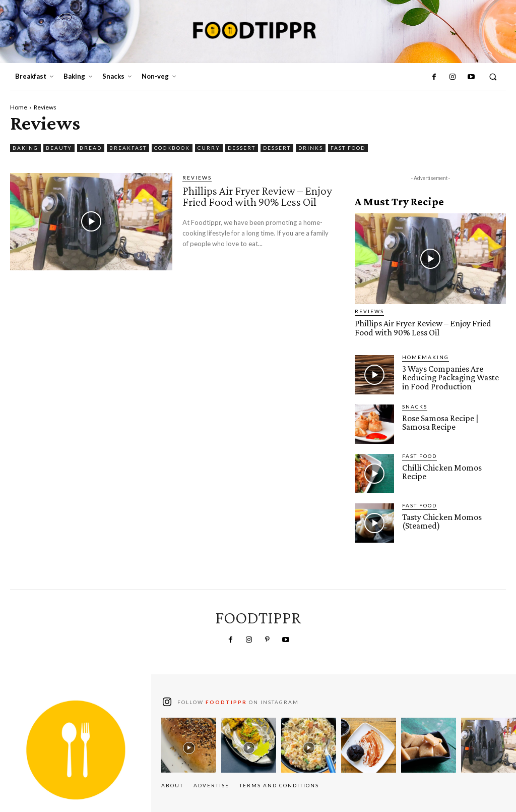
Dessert (242, 148)
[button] (493, 77)
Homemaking (426, 356)
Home (19, 107)
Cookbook (172, 148)
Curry (209, 148)
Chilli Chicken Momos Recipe (453, 467)
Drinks (311, 148)
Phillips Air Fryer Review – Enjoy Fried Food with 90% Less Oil (258, 201)
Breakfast (128, 148)
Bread (91, 148)
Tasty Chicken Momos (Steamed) (441, 520)
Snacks (415, 405)
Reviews (197, 178)
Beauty (59, 148)
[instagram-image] (189, 744)
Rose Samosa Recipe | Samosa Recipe (454, 422)
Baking (25, 148)
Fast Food (348, 148)
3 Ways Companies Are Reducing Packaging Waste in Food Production (454, 376)
